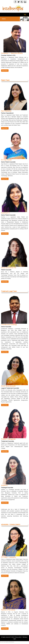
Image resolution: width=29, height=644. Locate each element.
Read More (5, 72)
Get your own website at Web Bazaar (7, 643)
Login (14, 640)
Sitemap (25, 638)
